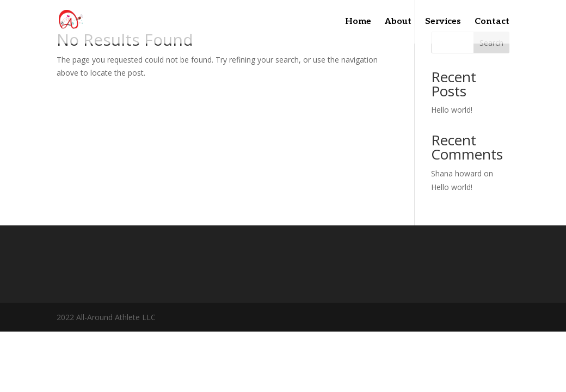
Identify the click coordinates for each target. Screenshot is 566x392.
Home (358, 22)
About (398, 22)
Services (443, 22)
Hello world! (452, 110)
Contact (492, 22)
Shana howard (456, 173)
